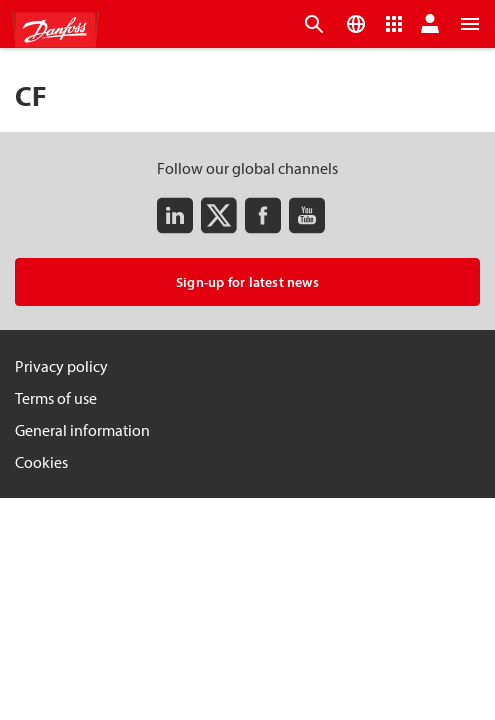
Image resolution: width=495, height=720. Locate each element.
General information (82, 430)
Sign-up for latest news (247, 282)
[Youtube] (307, 215)
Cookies (41, 462)
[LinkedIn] (175, 215)
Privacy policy (61, 366)
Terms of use (56, 398)
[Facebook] (263, 215)
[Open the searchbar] (314, 24)
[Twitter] (219, 215)
